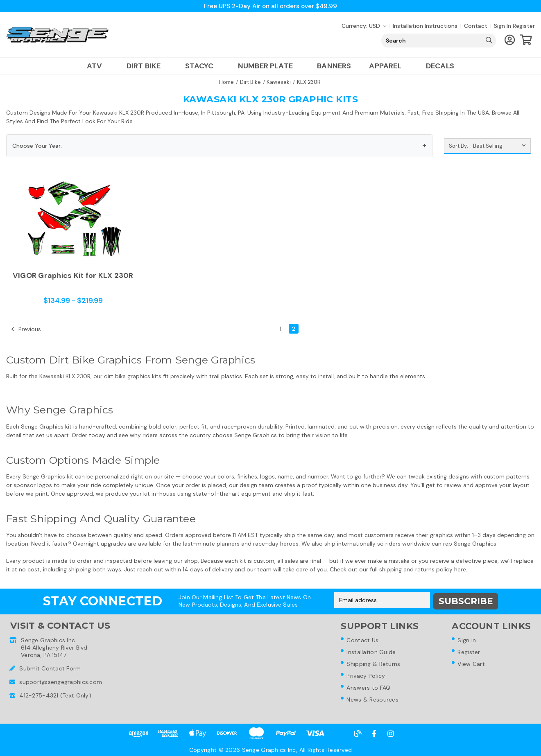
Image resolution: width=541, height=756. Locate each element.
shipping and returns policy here (423, 569)
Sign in (503, 26)
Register (524, 26)
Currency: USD (364, 26)
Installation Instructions (425, 26)
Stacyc (203, 66)
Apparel (388, 66)
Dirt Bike (147, 66)
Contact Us (363, 639)
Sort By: (458, 146)
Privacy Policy (366, 675)
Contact (476, 26)
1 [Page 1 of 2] (281, 329)
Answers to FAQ (369, 688)
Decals (440, 66)
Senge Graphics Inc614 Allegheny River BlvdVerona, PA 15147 (54, 646)
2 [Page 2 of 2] (294, 329)
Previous (26, 329)
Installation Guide (371, 651)
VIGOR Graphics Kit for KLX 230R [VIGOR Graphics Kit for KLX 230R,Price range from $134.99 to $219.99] (73, 276)
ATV (98, 66)
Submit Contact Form (50, 667)
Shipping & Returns (374, 663)
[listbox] (501, 146)
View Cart (472, 663)
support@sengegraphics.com (61, 680)
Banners (334, 66)
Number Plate (268, 66)
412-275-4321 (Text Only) (55, 694)
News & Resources (373, 700)
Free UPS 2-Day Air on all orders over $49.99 (270, 6)
